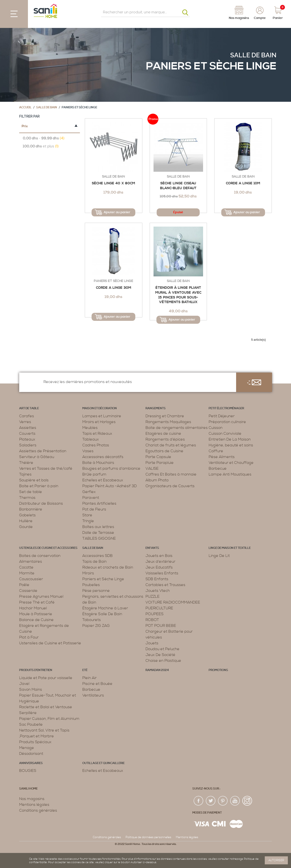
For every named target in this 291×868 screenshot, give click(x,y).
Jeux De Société (160, 655)
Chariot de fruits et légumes (171, 445)
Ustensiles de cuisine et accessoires (48, 548)
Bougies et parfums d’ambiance (111, 468)
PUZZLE (153, 596)
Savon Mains (31, 689)
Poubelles (91, 585)
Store (87, 515)
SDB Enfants (157, 579)
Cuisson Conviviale (225, 434)
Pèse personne (96, 591)
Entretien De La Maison (230, 439)
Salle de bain (253, 55)
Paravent (91, 498)
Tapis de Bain (94, 562)
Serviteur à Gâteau (37, 457)
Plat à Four (29, 637)
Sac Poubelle (31, 724)
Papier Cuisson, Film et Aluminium (49, 719)
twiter (211, 801)
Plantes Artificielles (99, 503)
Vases (88, 451)
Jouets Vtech (158, 591)
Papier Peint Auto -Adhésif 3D (110, 486)
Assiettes (28, 428)
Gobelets (27, 515)
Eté (85, 670)
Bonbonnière (31, 509)
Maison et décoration (100, 408)
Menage (27, 748)
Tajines (25, 474)
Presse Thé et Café (37, 602)
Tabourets (92, 620)
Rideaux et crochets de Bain (108, 567)
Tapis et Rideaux (97, 434)
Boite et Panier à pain (39, 486)
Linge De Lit (219, 556)
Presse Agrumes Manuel (41, 596)
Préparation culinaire (227, 422)
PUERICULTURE (159, 608)
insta (247, 801)
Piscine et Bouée (97, 684)
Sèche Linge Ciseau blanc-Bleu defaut (178, 186)
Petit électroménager (226, 408)
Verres (25, 422)
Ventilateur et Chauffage (231, 463)
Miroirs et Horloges (99, 422)
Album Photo (157, 480)
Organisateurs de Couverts (170, 486)
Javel (24, 684)
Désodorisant (31, 754)
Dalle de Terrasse (98, 533)
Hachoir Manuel (33, 608)
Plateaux (27, 439)
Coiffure (216, 451)
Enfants (152, 548)
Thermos (27, 498)
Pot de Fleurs (94, 509)
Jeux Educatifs (159, 567)
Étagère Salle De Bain (102, 614)
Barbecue (218, 468)
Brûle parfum (94, 474)
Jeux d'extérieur (160, 562)
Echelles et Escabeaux (103, 480)
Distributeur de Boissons (41, 503)
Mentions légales (34, 805)
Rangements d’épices (165, 439)
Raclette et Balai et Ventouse (46, 707)
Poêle (24, 585)
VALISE (152, 468)
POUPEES (154, 614)
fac (199, 801)
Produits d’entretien (36, 670)
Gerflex (89, 492)
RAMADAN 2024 (157, 670)
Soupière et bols (34, 480)
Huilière (26, 521)
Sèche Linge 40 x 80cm (113, 183)
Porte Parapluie (160, 463)
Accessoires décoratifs (103, 457)
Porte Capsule (158, 457)
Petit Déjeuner (222, 416)
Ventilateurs (93, 695)
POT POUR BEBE (161, 626)
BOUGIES (28, 771)
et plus (41, 146)
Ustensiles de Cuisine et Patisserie (50, 643)
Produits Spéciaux (35, 742)
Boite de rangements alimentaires (177, 428)
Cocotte (26, 567)
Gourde (26, 527)
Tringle (88, 521)
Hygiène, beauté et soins (231, 445)
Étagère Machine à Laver (105, 608)
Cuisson (216, 428)
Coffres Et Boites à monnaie (171, 474)
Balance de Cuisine (36, 620)
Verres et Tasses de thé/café (46, 468)
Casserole (28, 591)
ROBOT (152, 620)
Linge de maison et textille (230, 548)
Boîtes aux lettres (98, 527)
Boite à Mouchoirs (98, 463)
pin (223, 801)
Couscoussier (31, 579)
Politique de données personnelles (148, 837)
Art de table (29, 408)
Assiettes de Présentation (43, 451)
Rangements (156, 408)
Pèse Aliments (222, 457)
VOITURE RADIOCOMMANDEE (173, 602)
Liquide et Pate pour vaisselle (46, 678)
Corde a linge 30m (114, 288)
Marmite (27, 573)
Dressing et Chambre (165, 416)
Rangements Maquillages (168, 422)
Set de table (31, 492)
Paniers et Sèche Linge (113, 281)
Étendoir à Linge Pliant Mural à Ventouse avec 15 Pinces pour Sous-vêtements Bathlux (178, 295)
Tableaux (91, 439)
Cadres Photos (96, 445)
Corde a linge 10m (243, 183)
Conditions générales (38, 810)
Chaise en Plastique (163, 661)
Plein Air (90, 678)
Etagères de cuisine (163, 434)
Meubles (90, 428)
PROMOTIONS (218, 670)
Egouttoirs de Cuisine (164, 451)
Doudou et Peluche (163, 649)
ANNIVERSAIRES (31, 763)
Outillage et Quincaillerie (103, 763)
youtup (235, 801)
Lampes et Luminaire (102, 416)
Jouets (152, 643)
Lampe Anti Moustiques (230, 474)
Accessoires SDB (98, 556)
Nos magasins (32, 799)
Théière (26, 463)
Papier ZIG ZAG (96, 626)
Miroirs (88, 573)
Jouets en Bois (159, 556)
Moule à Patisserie (36, 614)
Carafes (27, 416)
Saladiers (28, 445)
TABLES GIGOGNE (99, 538)
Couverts (27, 434)
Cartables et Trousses (165, 585)
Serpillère (28, 713)
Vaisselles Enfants (162, 573)
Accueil (25, 107)
